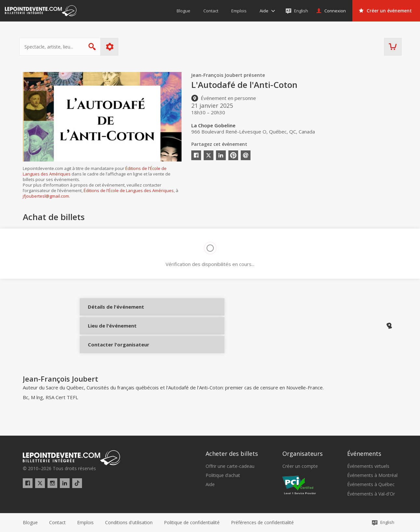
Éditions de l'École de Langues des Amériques (129, 190)
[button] (262, 523)
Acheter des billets (232, 454)
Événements (364, 454)
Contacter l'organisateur (110, 355)
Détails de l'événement (110, 312)
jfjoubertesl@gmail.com (46, 196)
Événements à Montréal (372, 475)
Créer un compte (300, 466)
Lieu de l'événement (110, 333)
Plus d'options (113, 47)
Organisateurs (303, 454)
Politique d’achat (223, 475)
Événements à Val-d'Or (371, 494)
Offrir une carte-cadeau (230, 466)
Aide (210, 485)
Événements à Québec (371, 485)
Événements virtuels (368, 466)
